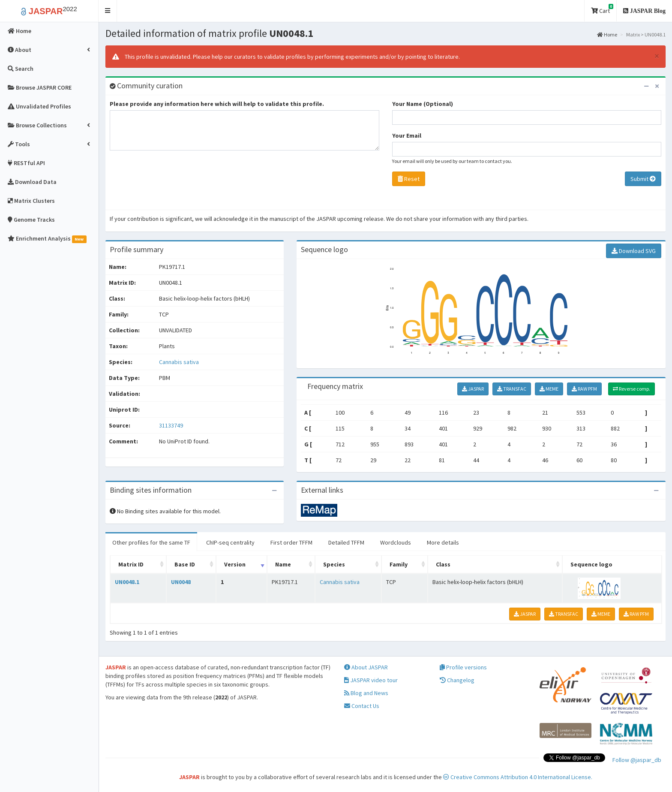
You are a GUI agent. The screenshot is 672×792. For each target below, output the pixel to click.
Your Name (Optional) (423, 104)
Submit (643, 179)
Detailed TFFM (346, 542)
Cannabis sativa (179, 362)
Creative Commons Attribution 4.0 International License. (518, 777)
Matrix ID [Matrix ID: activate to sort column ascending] (131, 564)
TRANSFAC (512, 389)
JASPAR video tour (371, 680)
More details (443, 542)
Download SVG (634, 251)
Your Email (407, 136)
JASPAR (473, 389)
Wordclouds (396, 542)
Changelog (457, 680)
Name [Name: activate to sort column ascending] (283, 564)
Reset (409, 179)
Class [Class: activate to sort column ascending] (443, 564)
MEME (549, 389)
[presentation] (175, 182)
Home (607, 35)
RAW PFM (584, 389)
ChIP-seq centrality (230, 542)
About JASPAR (366, 667)
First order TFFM (291, 542)
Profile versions (463, 667)
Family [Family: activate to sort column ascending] (399, 564)
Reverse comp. (631, 389)
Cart (602, 9)
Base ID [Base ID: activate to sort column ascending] (185, 564)
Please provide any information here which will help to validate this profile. (217, 104)
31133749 (171, 425)
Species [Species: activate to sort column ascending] (334, 564)
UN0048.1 (127, 582)
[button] (108, 11)
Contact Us (362, 706)
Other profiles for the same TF (151, 542)
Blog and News (366, 693)
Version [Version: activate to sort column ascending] (235, 564)
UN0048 (181, 582)
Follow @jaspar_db (637, 760)
